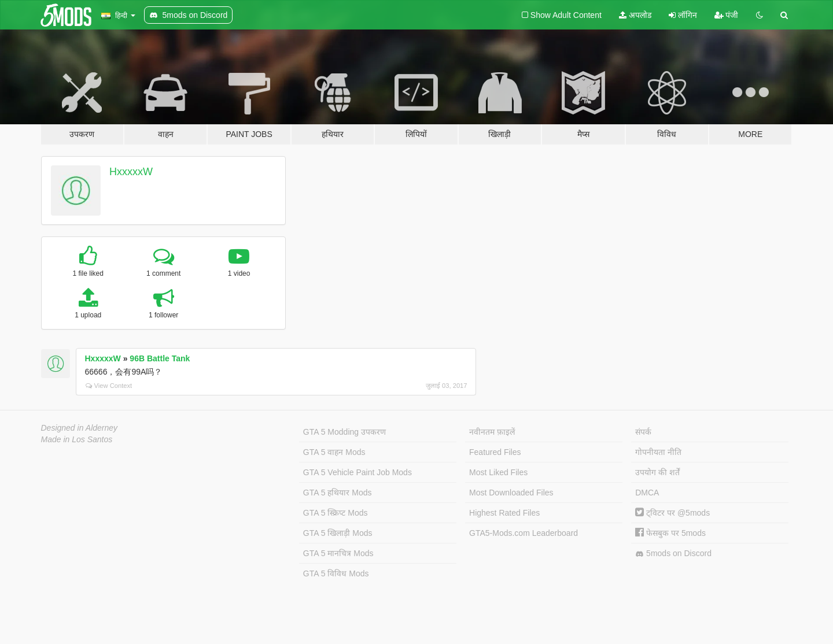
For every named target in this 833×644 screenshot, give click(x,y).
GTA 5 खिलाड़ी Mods (338, 533)
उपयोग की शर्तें (657, 472)
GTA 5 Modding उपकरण (344, 432)
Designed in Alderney (80, 428)
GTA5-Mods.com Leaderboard (524, 533)
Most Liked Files (498, 472)
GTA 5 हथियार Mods (338, 493)
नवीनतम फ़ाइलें (492, 432)
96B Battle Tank (160, 358)
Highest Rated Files (504, 513)
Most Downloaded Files (511, 493)
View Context (109, 386)
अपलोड (635, 15)
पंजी (727, 15)
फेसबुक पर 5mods (670, 533)
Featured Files (495, 452)
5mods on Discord (673, 554)
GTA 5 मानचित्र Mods (338, 553)
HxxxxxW (131, 172)
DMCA (647, 493)
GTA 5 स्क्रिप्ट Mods (336, 513)
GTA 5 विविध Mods (336, 573)
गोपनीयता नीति (658, 452)
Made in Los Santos (77, 439)
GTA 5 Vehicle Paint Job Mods (357, 472)
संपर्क (643, 432)
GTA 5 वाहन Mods (334, 452)
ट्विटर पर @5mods (672, 513)
